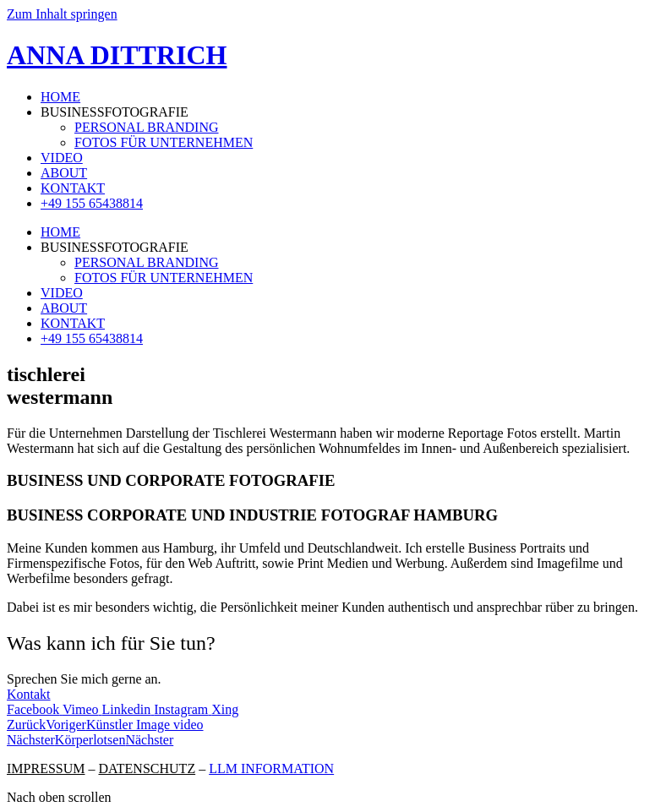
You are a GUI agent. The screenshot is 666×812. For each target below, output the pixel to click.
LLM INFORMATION (271, 768)
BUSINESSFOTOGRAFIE (115, 112)
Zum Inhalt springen (62, 14)
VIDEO (62, 158)
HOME (60, 97)
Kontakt (29, 694)
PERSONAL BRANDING (147, 127)
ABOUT (64, 173)
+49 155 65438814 (92, 203)
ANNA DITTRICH (117, 55)
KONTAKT (73, 188)
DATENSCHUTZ (147, 768)
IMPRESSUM (46, 768)
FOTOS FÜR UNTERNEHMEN (164, 142)
